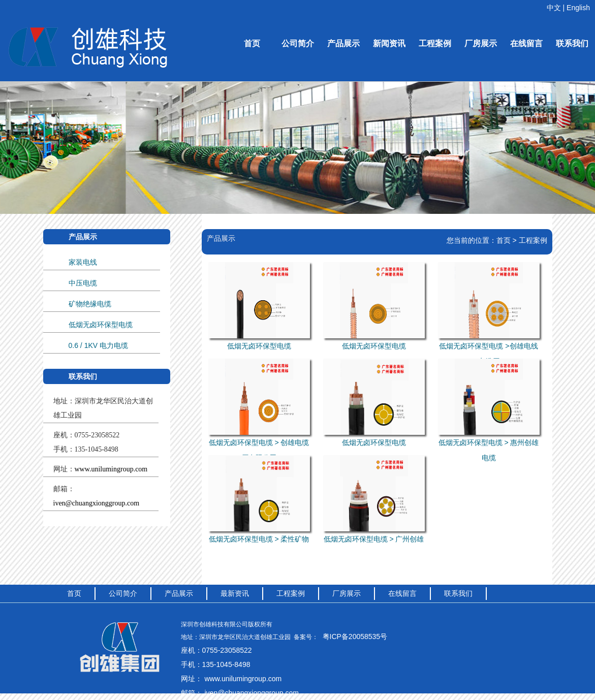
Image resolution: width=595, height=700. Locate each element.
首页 (252, 43)
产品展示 (343, 43)
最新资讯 (235, 593)
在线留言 (526, 43)
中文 (554, 8)
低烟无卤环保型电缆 (101, 325)
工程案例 (435, 43)
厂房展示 (481, 43)
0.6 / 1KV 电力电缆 (98, 345)
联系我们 (572, 43)
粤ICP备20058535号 (355, 637)
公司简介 (298, 43)
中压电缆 (83, 283)
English (578, 8)
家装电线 (83, 262)
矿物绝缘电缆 (90, 304)
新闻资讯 (389, 43)
